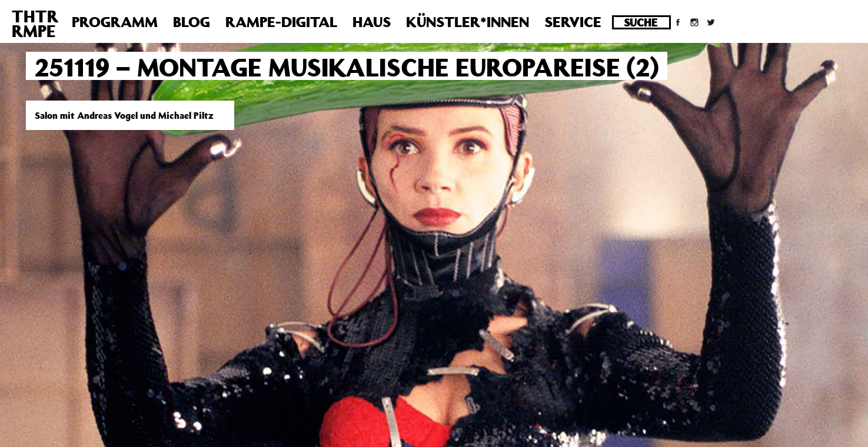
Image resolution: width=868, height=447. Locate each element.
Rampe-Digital (281, 22)
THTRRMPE (35, 24)
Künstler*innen (468, 22)
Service (573, 22)
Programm (115, 22)
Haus (372, 22)
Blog (192, 22)
